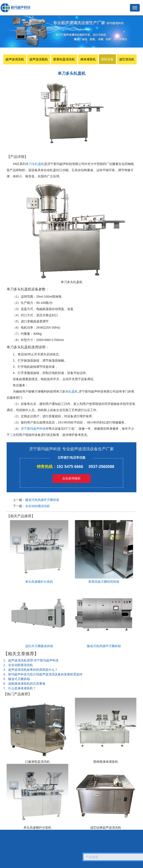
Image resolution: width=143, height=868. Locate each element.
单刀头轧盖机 (35, 164)
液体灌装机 (88, 59)
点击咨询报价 (71, 478)
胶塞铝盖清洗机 (64, 59)
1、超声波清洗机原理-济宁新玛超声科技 (31, 660)
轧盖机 (73, 391)
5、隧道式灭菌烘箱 (17, 679)
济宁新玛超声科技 (33, 429)
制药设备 (107, 59)
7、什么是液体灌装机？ (20, 688)
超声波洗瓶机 (17, 8)
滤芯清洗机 (127, 59)
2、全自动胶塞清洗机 (18, 665)
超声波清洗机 (15, 59)
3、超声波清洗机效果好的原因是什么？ (31, 670)
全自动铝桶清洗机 (38, 506)
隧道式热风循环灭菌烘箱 (42, 500)
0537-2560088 (101, 467)
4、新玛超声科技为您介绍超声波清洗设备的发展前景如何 (43, 674)
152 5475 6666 (70, 467)
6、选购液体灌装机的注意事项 (24, 684)
